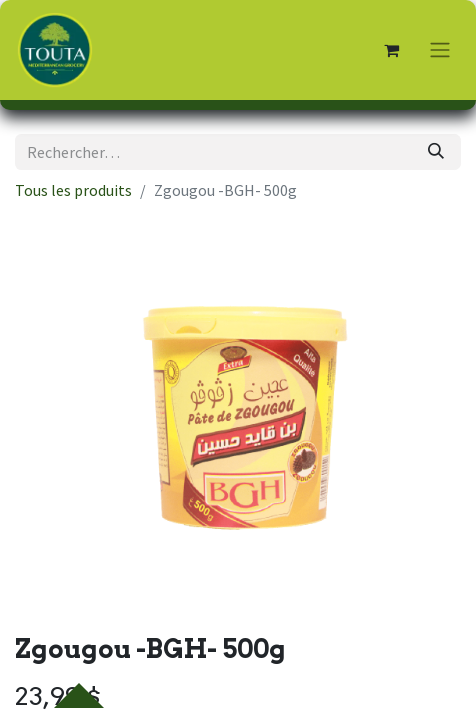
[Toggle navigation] (440, 50)
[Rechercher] (436, 152)
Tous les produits (73, 190)
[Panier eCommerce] (391, 50)
